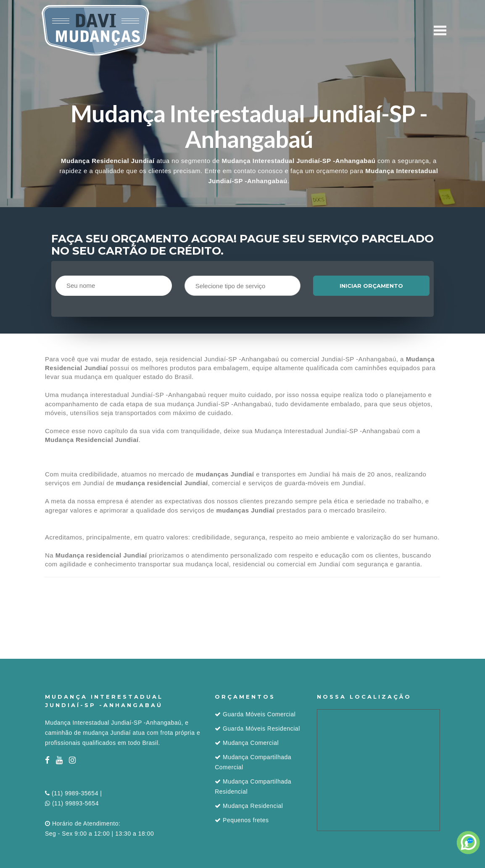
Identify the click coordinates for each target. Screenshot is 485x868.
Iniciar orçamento (371, 286)
